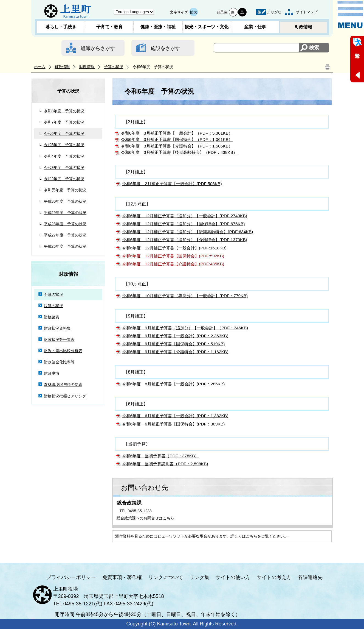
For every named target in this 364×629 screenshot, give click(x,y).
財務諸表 (52, 317)
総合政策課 (129, 503)
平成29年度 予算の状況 (65, 213)
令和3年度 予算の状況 (64, 168)
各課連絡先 (310, 577)
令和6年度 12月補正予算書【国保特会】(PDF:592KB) (173, 256)
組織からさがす (98, 48)
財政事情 (52, 373)
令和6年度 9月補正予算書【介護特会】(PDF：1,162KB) (175, 352)
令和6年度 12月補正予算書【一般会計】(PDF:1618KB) (174, 248)
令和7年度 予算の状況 (64, 122)
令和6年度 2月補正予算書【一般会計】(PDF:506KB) (172, 184)
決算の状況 (53, 306)
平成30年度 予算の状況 (65, 201)
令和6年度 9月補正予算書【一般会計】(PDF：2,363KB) (175, 336)
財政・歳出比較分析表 (63, 351)
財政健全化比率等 (59, 362)
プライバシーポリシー (71, 577)
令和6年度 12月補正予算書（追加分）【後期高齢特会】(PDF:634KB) (188, 232)
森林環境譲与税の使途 (63, 385)
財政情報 (87, 67)
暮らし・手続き (61, 27)
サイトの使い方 (233, 577)
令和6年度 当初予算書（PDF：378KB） (161, 456)
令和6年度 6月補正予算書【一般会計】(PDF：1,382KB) (175, 416)
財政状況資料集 (57, 328)
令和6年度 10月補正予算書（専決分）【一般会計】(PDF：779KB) (185, 296)
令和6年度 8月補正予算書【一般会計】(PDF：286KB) (173, 384)
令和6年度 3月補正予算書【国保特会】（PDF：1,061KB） (177, 139)
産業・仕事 (255, 27)
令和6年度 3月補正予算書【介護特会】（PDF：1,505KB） (177, 146)
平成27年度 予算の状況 (65, 235)
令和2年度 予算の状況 (64, 179)
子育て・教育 (109, 27)
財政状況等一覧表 (59, 339)
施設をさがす (165, 48)
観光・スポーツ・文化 (207, 27)
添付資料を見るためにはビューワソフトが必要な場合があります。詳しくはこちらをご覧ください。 (202, 536)
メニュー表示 (350, 15)
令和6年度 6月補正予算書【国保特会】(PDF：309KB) (173, 424)
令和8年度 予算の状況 (64, 111)
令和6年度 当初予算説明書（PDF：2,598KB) (165, 464)
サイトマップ (307, 12)
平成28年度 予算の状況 (65, 224)
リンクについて (166, 577)
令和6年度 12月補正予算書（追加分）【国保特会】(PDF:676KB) (184, 224)
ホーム (40, 67)
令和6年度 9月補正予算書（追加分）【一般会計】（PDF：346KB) (185, 328)
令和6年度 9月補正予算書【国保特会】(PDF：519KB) (173, 344)
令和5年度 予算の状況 (64, 145)
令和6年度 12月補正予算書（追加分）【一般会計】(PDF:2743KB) (185, 216)
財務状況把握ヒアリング (65, 396)
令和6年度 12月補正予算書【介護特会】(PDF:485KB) (173, 264)
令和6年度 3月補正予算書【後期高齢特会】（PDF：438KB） (179, 152)
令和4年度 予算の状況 (64, 156)
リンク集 (199, 577)
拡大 (193, 12)
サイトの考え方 (274, 577)
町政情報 (303, 27)
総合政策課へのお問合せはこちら (145, 518)
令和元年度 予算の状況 (65, 190)
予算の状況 (114, 67)
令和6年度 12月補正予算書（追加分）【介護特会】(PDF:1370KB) (185, 240)
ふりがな (274, 12)
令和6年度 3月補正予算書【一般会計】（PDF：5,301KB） (177, 133)
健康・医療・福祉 (158, 27)
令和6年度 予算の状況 (64, 133)
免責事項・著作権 (122, 577)
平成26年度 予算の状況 (65, 246)
